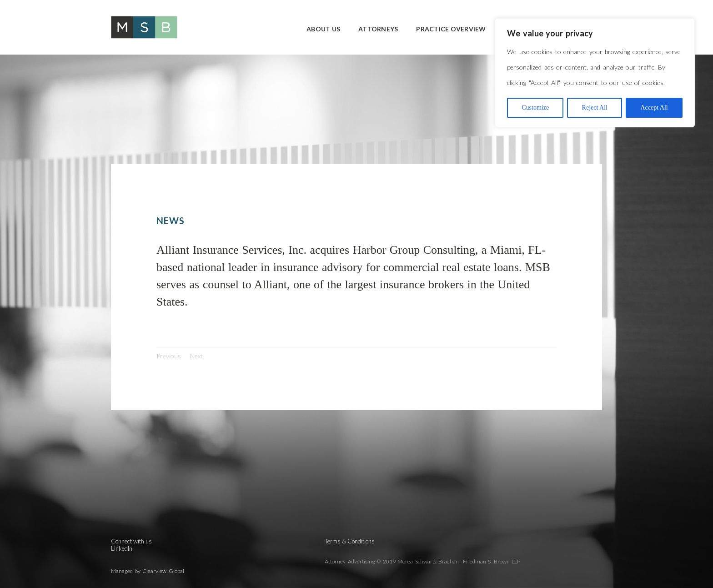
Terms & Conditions (350, 541)
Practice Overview (451, 29)
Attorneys (378, 29)
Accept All (654, 108)
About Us (323, 29)
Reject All (595, 108)
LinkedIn (122, 548)
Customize (535, 108)
